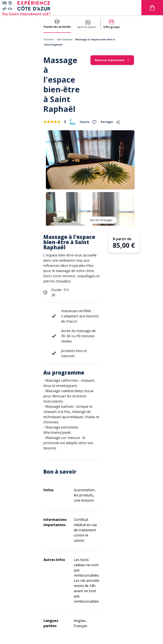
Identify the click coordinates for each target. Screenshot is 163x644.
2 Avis (73, 122)
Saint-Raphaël (65, 39)
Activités (49, 39)
